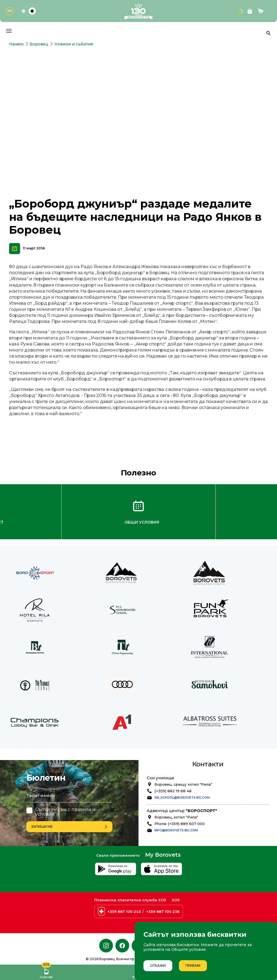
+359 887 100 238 (163, 912)
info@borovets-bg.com (176, 802)
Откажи (158, 966)
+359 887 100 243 (124, 912)
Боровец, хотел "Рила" (176, 789)
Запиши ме (69, 798)
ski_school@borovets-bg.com (182, 770)
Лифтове (46, 972)
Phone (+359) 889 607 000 (180, 796)
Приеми (193, 966)
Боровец (39, 44)
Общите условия (188, 949)
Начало (16, 44)
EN (10, 11)
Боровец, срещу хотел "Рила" (183, 756)
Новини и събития (74, 44)
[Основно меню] (9, 31)
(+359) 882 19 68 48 (173, 763)
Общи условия (142, 494)
